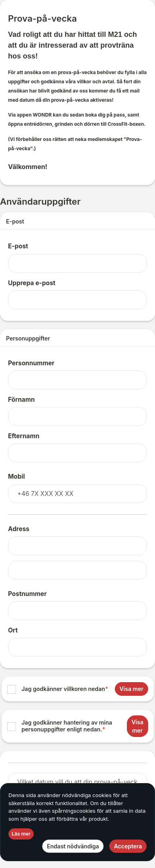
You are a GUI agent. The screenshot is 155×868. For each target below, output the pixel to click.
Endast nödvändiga (73, 846)
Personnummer (31, 363)
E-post (18, 246)
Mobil (16, 476)
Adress (19, 529)
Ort (13, 630)
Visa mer (131, 689)
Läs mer (21, 834)
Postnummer (27, 594)
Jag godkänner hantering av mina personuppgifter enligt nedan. (67, 726)
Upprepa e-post (32, 283)
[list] (77, 710)
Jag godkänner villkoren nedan (65, 689)
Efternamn (24, 436)
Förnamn (21, 400)
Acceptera (128, 846)
